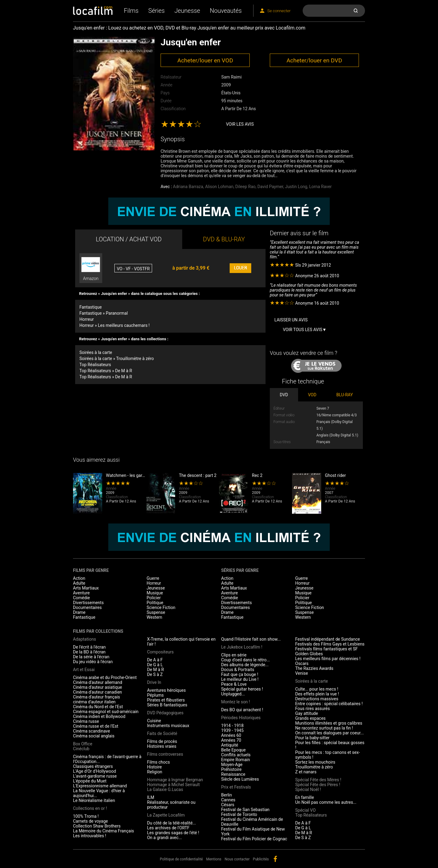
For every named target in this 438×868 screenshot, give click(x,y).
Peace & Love (234, 684)
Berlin (226, 795)
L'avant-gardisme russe (95, 776)
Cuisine (154, 721)
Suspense (156, 612)
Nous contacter (237, 859)
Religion (155, 772)
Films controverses (165, 754)
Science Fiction (161, 607)
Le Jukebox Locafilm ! (242, 647)
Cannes (228, 800)
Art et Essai (84, 670)
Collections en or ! (90, 808)
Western (154, 617)
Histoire (155, 767)
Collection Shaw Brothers (97, 826)
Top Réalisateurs (95, 365)
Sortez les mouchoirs (315, 762)
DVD (284, 395)
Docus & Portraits (238, 670)
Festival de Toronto (239, 814)
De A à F (155, 660)
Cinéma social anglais (94, 736)
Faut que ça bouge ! (240, 674)
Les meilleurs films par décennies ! (328, 659)
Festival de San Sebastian (245, 810)
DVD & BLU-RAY (224, 239)
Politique (155, 603)
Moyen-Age (232, 765)
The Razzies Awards (314, 668)
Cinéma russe (86, 721)
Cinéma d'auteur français (97, 697)
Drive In (154, 682)
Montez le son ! (236, 702)
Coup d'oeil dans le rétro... (245, 660)
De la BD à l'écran (89, 652)
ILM (151, 797)
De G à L (155, 665)
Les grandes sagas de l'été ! (173, 833)
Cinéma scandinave (92, 731)
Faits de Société (162, 733)
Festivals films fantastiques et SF (327, 649)
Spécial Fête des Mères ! (318, 780)
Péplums (156, 695)
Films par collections (98, 631)
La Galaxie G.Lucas (165, 789)
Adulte (79, 583)
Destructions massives (317, 699)
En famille (305, 797)
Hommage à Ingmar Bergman (175, 780)
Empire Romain (236, 760)
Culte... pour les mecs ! (317, 689)
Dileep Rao (245, 187)
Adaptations (85, 639)
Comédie (82, 598)
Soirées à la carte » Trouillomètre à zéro (117, 359)
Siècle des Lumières (240, 779)
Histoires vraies (162, 746)
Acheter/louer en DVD (314, 60)
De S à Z (155, 674)
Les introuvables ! (90, 836)
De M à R (156, 670)
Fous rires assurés (313, 709)
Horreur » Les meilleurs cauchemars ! (115, 325)
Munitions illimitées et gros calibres (329, 723)
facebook (275, 859)
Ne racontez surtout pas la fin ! (324, 728)
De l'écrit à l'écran (89, 647)
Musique (155, 593)
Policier (154, 598)
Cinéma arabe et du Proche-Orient (105, 677)
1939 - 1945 (232, 730)
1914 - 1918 (232, 726)
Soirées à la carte (96, 352)
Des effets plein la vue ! (317, 694)
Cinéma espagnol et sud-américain (106, 712)
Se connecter (279, 11)
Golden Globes (309, 654)
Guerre (153, 578)
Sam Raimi (231, 77)
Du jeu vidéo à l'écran (93, 662)
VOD (312, 395)
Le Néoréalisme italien (94, 800)
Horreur (87, 319)
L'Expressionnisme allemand (100, 786)
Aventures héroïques (167, 690)
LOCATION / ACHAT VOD (129, 239)
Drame (79, 612)
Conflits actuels (236, 755)
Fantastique (90, 307)
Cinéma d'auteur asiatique (97, 687)
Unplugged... (233, 694)
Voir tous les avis (303, 330)
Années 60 (231, 735)
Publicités (261, 859)
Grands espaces (311, 718)
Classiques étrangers (93, 766)
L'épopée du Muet (90, 781)
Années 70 (231, 740)
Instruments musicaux (168, 726)
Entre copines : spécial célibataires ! (329, 704)
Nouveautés (226, 11)
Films (131, 11)
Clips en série (234, 655)
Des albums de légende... (245, 665)
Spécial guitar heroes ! (242, 689)
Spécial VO (306, 810)
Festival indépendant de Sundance (328, 639)
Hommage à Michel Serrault (174, 785)
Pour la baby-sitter (313, 738)
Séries (157, 11)
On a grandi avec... (165, 838)
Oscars (302, 663)
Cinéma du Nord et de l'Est (98, 707)
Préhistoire (231, 769)
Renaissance (233, 774)
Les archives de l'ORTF (169, 828)
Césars (228, 805)
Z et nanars (306, 772)
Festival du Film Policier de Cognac (254, 839)
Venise (302, 673)
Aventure (81, 593)
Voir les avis (240, 124)
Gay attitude (307, 713)
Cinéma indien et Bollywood (99, 716)
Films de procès (162, 741)
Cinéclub (81, 749)
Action (79, 578)
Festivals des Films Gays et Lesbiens (330, 644)
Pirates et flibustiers (166, 700)
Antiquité (230, 745)
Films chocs (159, 762)
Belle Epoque (233, 750)
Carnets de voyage (90, 821)
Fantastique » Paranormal (104, 313)
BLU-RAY (345, 395)
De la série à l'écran (91, 657)
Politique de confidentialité (181, 859)
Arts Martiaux (86, 588)
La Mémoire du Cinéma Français (104, 831)
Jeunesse (187, 11)
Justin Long (296, 187)
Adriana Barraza (188, 187)
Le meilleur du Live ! (240, 679)
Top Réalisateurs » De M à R (106, 371)
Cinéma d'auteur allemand (98, 682)
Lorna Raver (320, 187)
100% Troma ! (86, 816)
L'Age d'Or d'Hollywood (94, 771)
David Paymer (270, 187)
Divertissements (88, 603)
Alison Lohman (219, 187)
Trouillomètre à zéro (314, 767)
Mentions (214, 859)
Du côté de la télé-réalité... (172, 823)
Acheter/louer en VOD (205, 60)
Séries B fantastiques (167, 705)
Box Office (83, 744)
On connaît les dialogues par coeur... (330, 733)
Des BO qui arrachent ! (242, 710)
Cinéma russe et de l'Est (96, 726)
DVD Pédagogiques (165, 713)
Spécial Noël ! (308, 789)
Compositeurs (161, 652)
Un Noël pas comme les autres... (326, 802)
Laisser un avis (291, 320)
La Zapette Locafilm (166, 815)
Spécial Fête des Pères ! (318, 785)
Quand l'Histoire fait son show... (251, 639)
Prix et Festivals (236, 787)
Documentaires (87, 607)
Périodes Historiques (241, 718)
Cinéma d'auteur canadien (97, 692)
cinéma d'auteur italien (94, 702)
